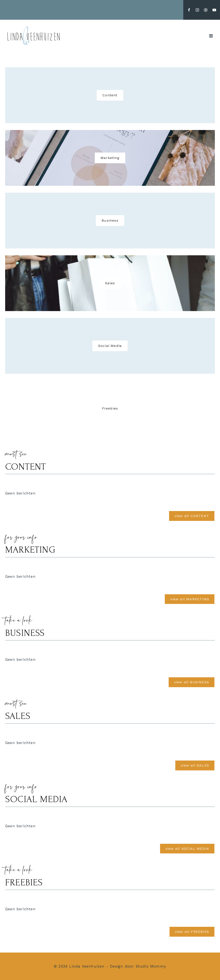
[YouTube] (214, 10)
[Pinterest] (206, 10)
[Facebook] (189, 10)
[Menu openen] (211, 36)
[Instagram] (197, 10)
